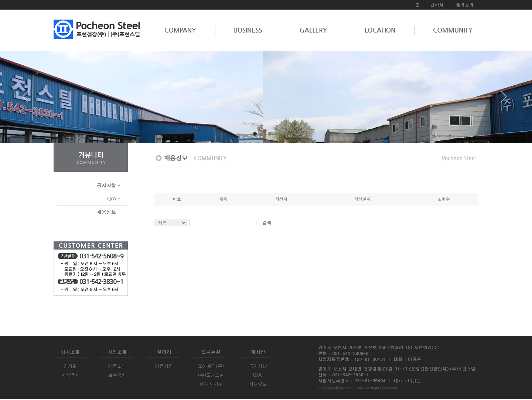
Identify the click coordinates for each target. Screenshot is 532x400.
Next (504, 99)
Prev (28, 99)
